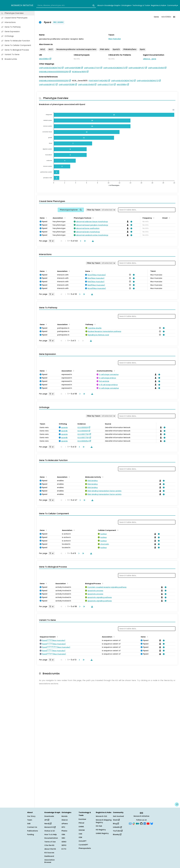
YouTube (118, 831)
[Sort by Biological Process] (102, 583)
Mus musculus (115, 39)
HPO (63, 827)
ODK (80, 837)
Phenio (64, 831)
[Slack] (134, 823)
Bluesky (117, 834)
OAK (80, 834)
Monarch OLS (101, 816)
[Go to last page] (84, 241)
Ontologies (126, 5)
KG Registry (101, 830)
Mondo (65, 816)
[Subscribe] (130, 823)
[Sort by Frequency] (153, 218)
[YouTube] (148, 823)
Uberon (65, 820)
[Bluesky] (152, 823)
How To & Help (51, 834)
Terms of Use (50, 842)
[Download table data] (92, 241)
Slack (116, 820)
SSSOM (82, 830)
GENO (64, 842)
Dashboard (49, 856)
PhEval (81, 823)
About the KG (50, 849)
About (100, 5)
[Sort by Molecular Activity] (102, 477)
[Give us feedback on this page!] (177, 804)
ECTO (64, 849)
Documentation (51, 838)
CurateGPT (83, 845)
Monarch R (50, 827)
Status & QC (50, 831)
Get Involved (118, 816)
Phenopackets (85, 848)
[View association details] (131, 222)
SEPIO (64, 845)
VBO (63, 838)
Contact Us (32, 827)
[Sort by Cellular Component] (117, 530)
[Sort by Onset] (169, 218)
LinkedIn (117, 827)
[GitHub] (141, 823)
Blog (116, 824)
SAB (29, 824)
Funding (31, 834)
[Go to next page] (80, 241)
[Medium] (138, 823)
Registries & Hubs (159, 5)
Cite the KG (49, 845)
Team (30, 820)
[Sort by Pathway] (95, 324)
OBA (63, 834)
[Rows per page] (52, 241)
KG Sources (49, 853)
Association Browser (50, 861)
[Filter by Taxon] (101, 210)
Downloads (49, 816)
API (47, 820)
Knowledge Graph (112, 5)
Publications (33, 831)
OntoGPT (83, 841)
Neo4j (48, 824)
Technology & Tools (141, 5)
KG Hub (99, 826)
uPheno (65, 824)
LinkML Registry (102, 833)
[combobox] (66, 6)
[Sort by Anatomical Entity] (114, 371)
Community (173, 5)
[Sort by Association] (64, 218)
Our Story (31, 816)
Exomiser (82, 819)
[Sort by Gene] (46, 218)
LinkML (81, 827)
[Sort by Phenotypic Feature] (93, 218)
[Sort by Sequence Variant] (57, 637)
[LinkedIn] (145, 823)
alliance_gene (150, 59)
